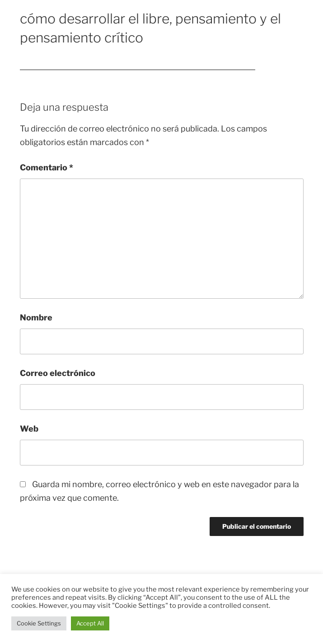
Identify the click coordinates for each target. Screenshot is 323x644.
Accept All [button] (90, 623)
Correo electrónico (58, 373)
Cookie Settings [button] (39, 623)
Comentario (47, 167)
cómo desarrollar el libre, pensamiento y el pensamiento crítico (138, 65)
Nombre (36, 317)
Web (29, 429)
